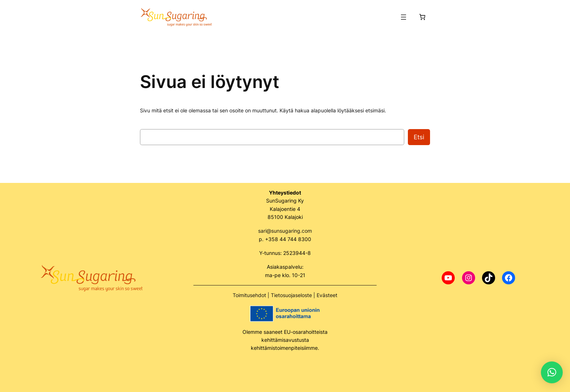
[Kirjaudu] (389, 17)
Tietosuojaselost (290, 295)
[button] (552, 372)
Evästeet (327, 295)
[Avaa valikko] (404, 17)
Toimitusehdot (249, 295)
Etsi (419, 137)
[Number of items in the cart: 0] (422, 17)
